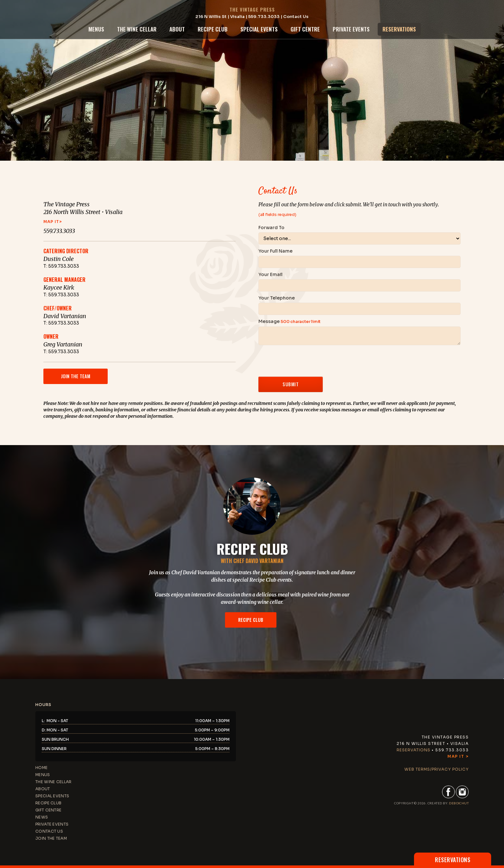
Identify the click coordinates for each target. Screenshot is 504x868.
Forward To (271, 228)
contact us (49, 831)
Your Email (270, 274)
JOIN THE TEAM (51, 838)
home (41, 768)
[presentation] (307, 361)
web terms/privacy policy (437, 769)
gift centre (305, 29)
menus (96, 29)
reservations (399, 29)
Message (289, 321)
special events (259, 29)
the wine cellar (137, 29)
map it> (53, 222)
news (42, 817)
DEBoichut (459, 803)
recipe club (213, 29)
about (177, 29)
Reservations (414, 750)
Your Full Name (275, 251)
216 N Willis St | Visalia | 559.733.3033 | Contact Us (252, 17)
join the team (76, 376)
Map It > (458, 756)
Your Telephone (277, 298)
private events (351, 29)
